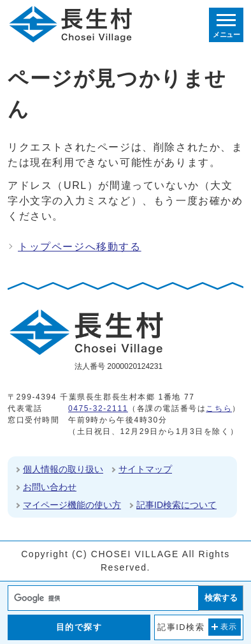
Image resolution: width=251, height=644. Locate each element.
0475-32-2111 (98, 408)
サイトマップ (145, 469)
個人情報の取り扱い (63, 469)
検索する (221, 598)
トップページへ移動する (80, 247)
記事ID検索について (176, 505)
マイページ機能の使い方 (72, 505)
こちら (219, 408)
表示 (229, 627)
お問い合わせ (50, 487)
